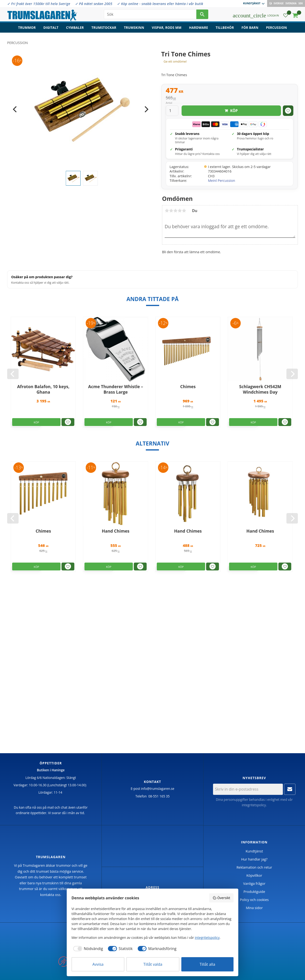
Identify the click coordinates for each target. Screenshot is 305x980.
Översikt (221, 898)
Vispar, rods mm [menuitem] (167, 27)
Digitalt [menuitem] (51, 27)
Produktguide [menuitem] (254, 892)
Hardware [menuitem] (199, 27)
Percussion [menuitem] (277, 27)
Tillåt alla (208, 964)
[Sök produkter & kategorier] (150, 14)
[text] (230, 91)
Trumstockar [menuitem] (104, 27)
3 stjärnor (175, 211)
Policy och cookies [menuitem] (254, 900)
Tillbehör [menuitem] (225, 27)
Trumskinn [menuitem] (134, 27)
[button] (286, 16)
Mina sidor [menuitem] (254, 908)
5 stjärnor (184, 211)
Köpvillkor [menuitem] (254, 875)
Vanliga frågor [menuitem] (254, 883)
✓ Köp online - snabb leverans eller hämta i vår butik (160, 4)
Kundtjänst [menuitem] (252, 3)
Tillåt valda (153, 964)
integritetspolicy (254, 805)
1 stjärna (167, 211)
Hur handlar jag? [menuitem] (254, 859)
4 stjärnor (180, 211)
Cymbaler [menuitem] (75, 27)
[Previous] (15, 109)
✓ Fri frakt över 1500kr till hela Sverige (39, 4)
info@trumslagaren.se (158, 789)
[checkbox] (87, 949)
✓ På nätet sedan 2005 (94, 4)
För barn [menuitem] (250, 27)
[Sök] (202, 14)
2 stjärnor (171, 211)
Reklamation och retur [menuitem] (254, 867)
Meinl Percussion (222, 181)
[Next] (146, 109)
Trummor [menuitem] (27, 27)
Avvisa (98, 964)
